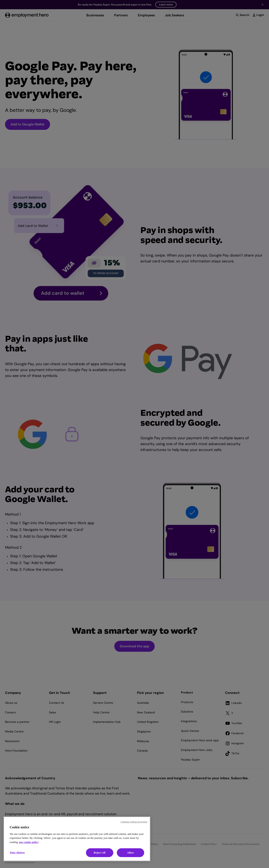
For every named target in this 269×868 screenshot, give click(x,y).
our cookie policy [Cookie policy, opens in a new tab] (29, 842)
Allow (130, 853)
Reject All (100, 853)
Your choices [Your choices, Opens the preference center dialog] (17, 852)
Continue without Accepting (134, 822)
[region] (77, 839)
